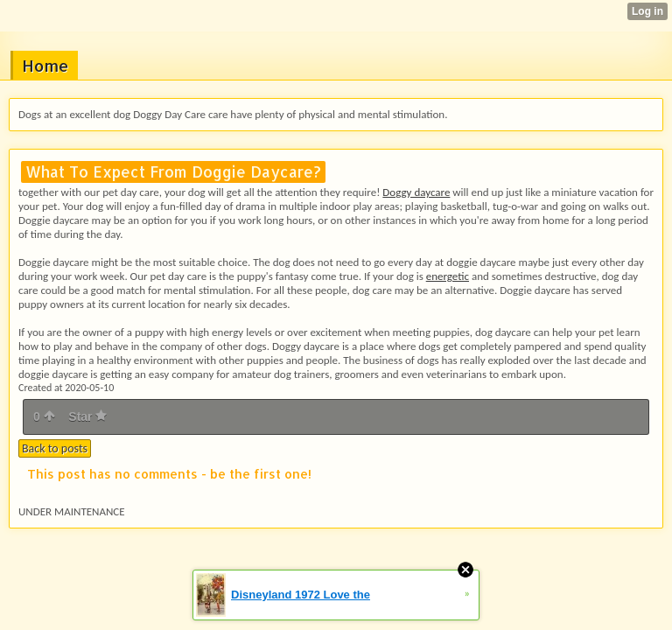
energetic (448, 276)
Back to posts (55, 448)
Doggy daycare (416, 192)
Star (87, 416)
